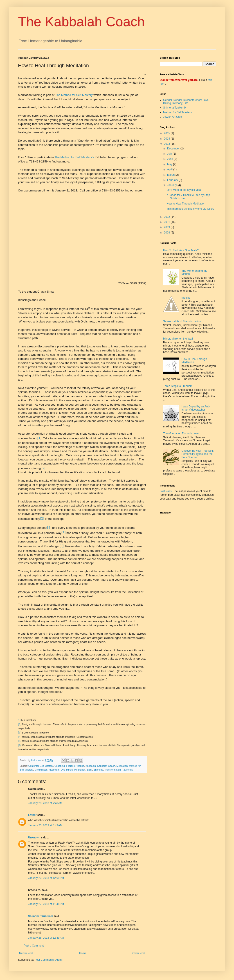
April (170, 169)
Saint (89, 770)
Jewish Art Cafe (172, 117)
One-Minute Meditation (73, 770)
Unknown (34, 838)
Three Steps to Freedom (178, 386)
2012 (167, 217)
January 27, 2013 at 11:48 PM (46, 904)
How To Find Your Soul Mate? (181, 250)
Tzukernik (127, 770)
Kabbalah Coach (106, 766)
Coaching (60, 766)
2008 (167, 233)
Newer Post (26, 953)
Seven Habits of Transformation (182, 321)
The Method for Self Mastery (74, 95)
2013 (167, 144)
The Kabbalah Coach (81, 22)
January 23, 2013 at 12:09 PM (46, 878)
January (172, 185)
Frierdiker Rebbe (75, 766)
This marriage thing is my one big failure (190, 209)
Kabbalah (91, 766)
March (171, 175)
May (170, 164)
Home (83, 953)
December (174, 149)
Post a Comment (34, 946)
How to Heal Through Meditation (186, 204)
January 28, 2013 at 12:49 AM (46, 938)
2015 (167, 133)
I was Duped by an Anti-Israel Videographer (196, 408)
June (170, 159)
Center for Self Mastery (41, 766)
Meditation (122, 766)
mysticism (54, 770)
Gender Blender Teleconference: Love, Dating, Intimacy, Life (186, 102)
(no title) (186, 298)
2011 (167, 222)
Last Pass (166, 491)
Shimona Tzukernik (40, 916)
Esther (32, 815)
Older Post (139, 953)
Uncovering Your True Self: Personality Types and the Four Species (198, 454)
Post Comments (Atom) (48, 960)
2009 (167, 227)
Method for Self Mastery (177, 112)
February (173, 180)
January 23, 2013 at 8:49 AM (45, 825)
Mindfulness (41, 770)
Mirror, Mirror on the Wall (178, 339)
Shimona (98, 770)
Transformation (113, 770)
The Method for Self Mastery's (74, 157)
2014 (167, 139)
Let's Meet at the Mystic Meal (184, 190)
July (170, 154)
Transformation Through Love (181, 433)
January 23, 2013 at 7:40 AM (45, 803)
